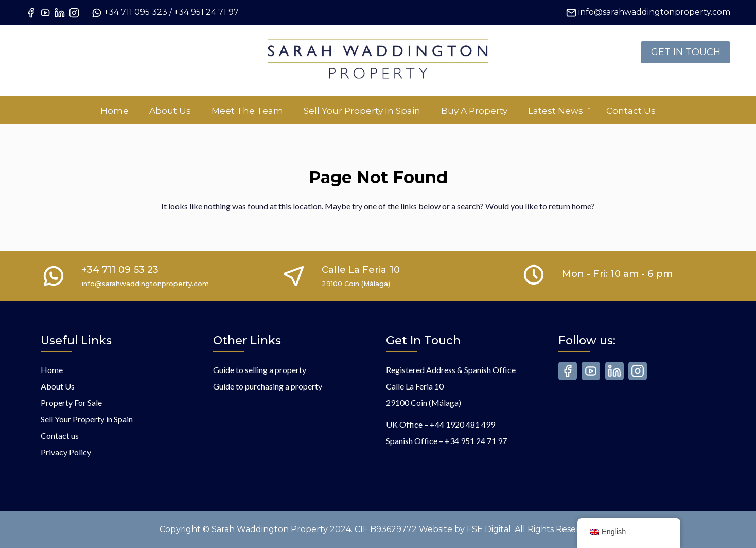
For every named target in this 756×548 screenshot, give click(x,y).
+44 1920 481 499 (462, 424)
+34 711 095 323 (136, 12)
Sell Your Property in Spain (87, 419)
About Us (58, 386)
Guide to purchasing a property (268, 386)
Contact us (60, 436)
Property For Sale (71, 403)
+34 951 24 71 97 (206, 12)
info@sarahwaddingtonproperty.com (654, 12)
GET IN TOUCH (686, 52)
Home (52, 370)
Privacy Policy (66, 452)
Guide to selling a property (260, 370)
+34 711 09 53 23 (120, 270)
